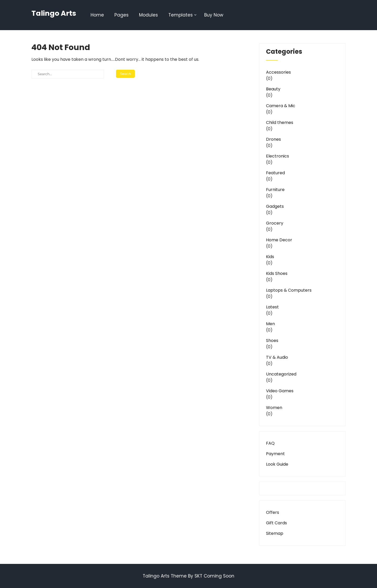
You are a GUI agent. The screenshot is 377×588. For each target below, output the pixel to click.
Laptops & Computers (289, 290)
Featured (275, 173)
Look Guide (277, 464)
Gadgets (275, 206)
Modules (148, 15)
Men (270, 324)
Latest (272, 307)
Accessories (278, 72)
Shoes (272, 341)
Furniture (275, 190)
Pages (121, 15)
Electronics (278, 156)
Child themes (280, 122)
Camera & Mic (281, 106)
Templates (181, 15)
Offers (273, 512)
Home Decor (279, 240)
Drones (273, 139)
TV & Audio (277, 357)
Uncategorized (281, 374)
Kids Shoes (277, 273)
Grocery (275, 223)
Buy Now (214, 15)
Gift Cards (276, 523)
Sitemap (275, 533)
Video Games (280, 391)
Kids (270, 257)
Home (97, 15)
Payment (275, 454)
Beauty (273, 89)
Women (274, 408)
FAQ (270, 443)
